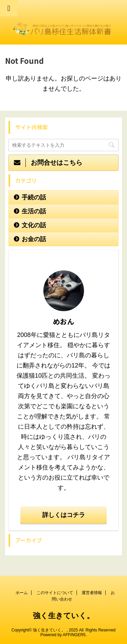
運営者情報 (92, 593)
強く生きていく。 (63, 616)
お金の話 (34, 239)
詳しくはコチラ (64, 515)
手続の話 (34, 197)
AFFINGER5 (74, 635)
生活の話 (34, 211)
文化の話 (34, 225)
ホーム (22, 593)
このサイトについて (55, 593)
